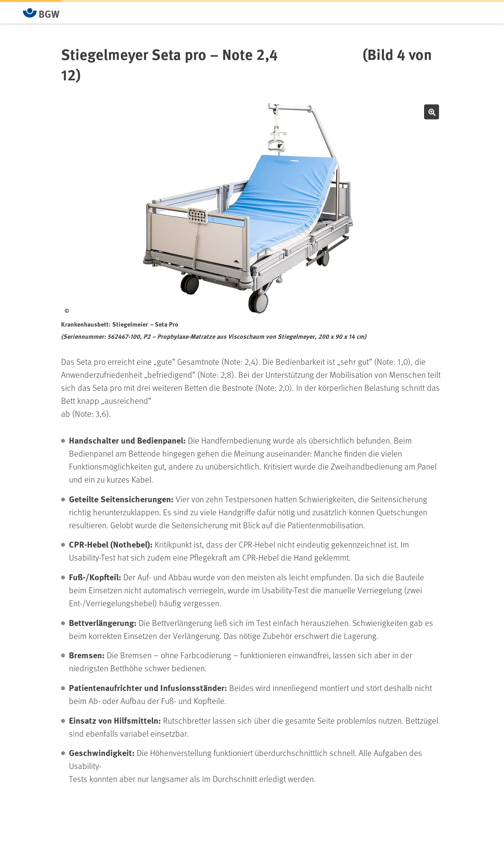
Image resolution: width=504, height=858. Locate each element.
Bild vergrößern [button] (432, 112)
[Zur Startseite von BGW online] (41, 13)
